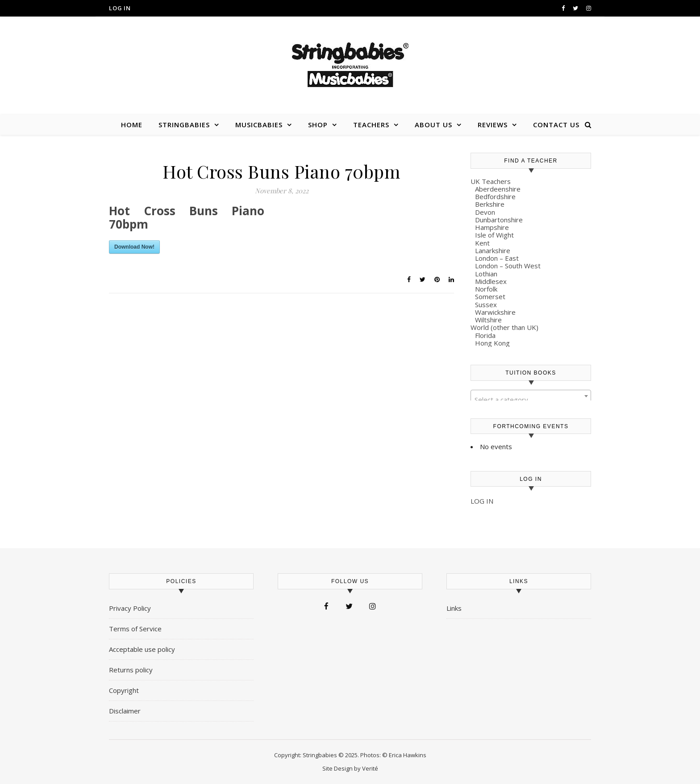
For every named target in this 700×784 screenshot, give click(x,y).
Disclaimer (125, 711)
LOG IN (482, 501)
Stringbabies (184, 125)
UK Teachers (491, 181)
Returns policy (131, 670)
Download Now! (134, 247)
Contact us (556, 125)
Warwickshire (495, 312)
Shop (318, 125)
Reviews (493, 125)
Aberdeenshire (498, 189)
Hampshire (492, 227)
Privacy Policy (130, 608)
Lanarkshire (493, 250)
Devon (485, 212)
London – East (497, 258)
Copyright (124, 690)
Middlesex (491, 281)
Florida (485, 335)
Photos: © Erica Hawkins (393, 755)
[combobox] (531, 396)
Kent (482, 243)
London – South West (508, 266)
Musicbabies (259, 125)
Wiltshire (488, 320)
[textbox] (531, 400)
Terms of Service (135, 629)
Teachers (371, 125)
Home (132, 125)
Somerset (490, 296)
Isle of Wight (494, 235)
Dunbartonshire (499, 220)
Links (454, 608)
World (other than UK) (504, 327)
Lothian (486, 274)
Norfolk (486, 289)
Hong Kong (492, 343)
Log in (120, 8)
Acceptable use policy (142, 649)
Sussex (486, 304)
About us (433, 125)
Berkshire (490, 204)
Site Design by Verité (350, 768)
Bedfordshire (495, 196)
